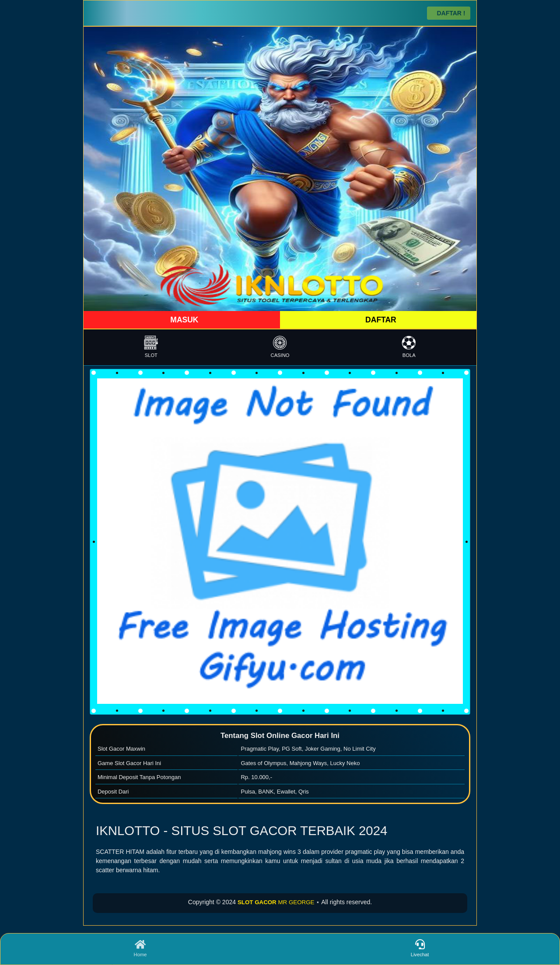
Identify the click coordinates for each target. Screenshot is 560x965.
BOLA (409, 347)
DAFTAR (380, 320)
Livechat (420, 948)
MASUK (183, 320)
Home (140, 948)
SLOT (151, 347)
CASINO (280, 347)
